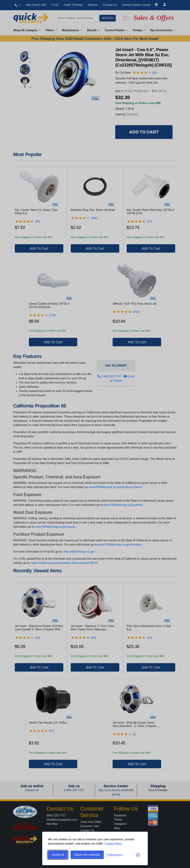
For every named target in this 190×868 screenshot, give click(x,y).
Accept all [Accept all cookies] (58, 855)
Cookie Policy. (113, 844)
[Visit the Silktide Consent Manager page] (138, 855)
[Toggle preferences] (115, 855)
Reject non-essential (87, 855)
